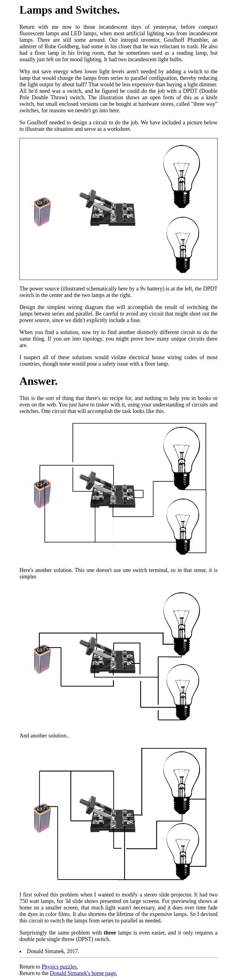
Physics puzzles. (60, 967)
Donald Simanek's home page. (83, 973)
